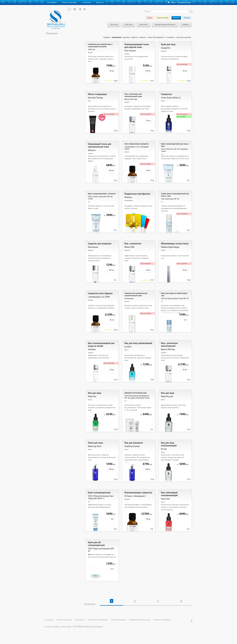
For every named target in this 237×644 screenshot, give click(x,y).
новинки (143, 37)
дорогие (135, 37)
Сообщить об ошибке (162, 620)
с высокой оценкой (183, 37)
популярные (117, 37)
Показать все (90, 604)
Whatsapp (90, 627)
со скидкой (170, 37)
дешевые (126, 37)
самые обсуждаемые (156, 37)
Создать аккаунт (185, 2)
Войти (173, 2)
